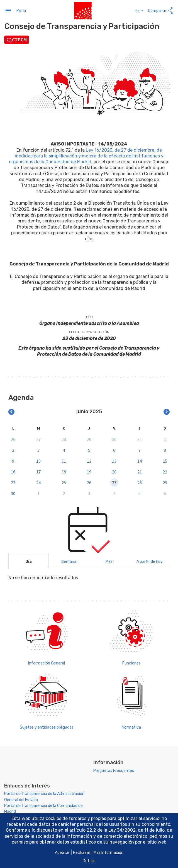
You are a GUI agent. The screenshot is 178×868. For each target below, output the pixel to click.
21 (140, 471)
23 (13, 482)
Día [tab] (29, 561)
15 (165, 460)
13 (114, 460)
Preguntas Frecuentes (114, 770)
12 (89, 460)
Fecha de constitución (89, 332)
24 (38, 482)
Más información (108, 853)
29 (89, 439)
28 (64, 439)
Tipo (89, 317)
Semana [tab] (69, 561)
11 (64, 460)
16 (13, 471)
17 (38, 471)
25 (64, 482)
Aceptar (62, 853)
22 (165, 471)
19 (89, 471)
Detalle (89, 861)
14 (140, 460)
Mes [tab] (109, 561)
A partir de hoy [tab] (150, 561)
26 (13, 439)
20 (114, 471)
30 (114, 439)
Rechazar (82, 853)
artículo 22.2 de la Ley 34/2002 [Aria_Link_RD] (103, 830)
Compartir (161, 10)
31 (140, 439)
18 (64, 471)
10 (38, 460)
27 (38, 439)
